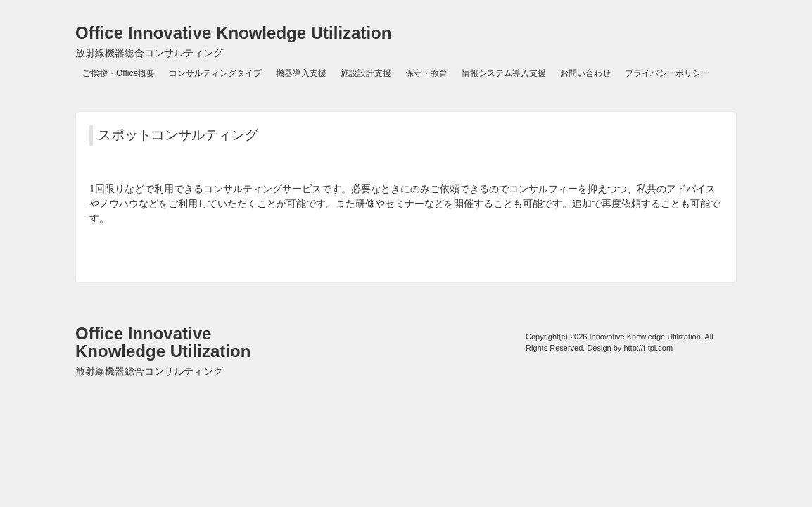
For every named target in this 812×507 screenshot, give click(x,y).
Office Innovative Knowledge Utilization (233, 41)
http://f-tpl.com (648, 348)
